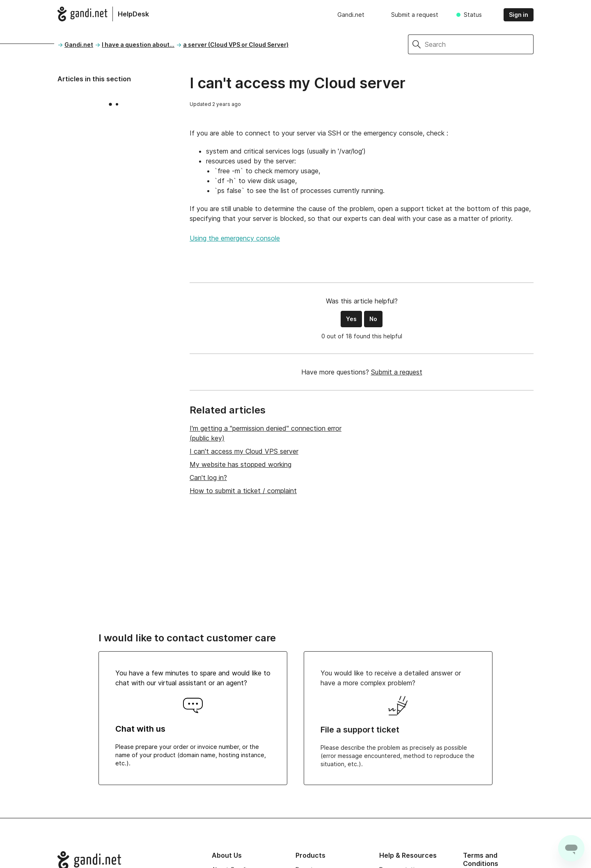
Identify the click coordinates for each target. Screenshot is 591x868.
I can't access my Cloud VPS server (244, 451)
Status (473, 15)
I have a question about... (138, 45)
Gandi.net (351, 15)
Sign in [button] (519, 15)
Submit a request (415, 15)
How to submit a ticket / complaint (243, 491)
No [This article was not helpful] (373, 319)
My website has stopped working (241, 464)
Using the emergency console (235, 238)
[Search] (479, 44)
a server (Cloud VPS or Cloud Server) (236, 45)
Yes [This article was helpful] (351, 319)
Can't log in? (208, 478)
